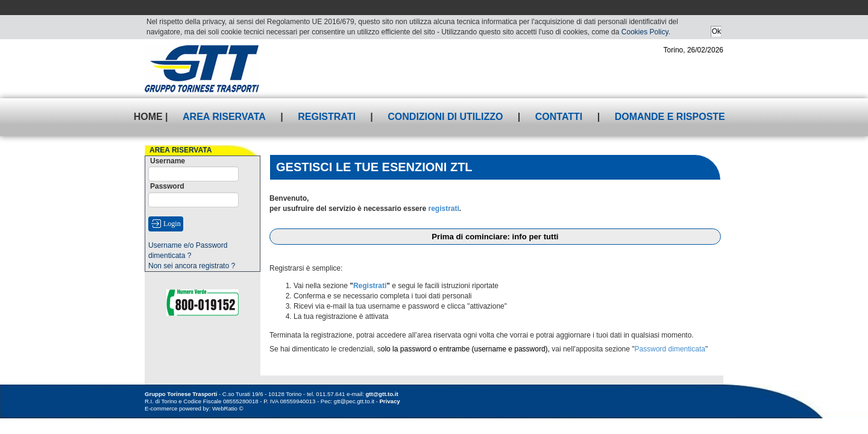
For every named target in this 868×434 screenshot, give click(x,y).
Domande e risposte (670, 117)
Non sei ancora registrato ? (192, 266)
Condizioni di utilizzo (445, 117)
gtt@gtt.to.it (382, 394)
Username (168, 161)
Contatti (559, 117)
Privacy (389, 401)
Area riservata (224, 117)
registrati (443, 209)
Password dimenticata (670, 349)
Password (167, 186)
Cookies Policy (645, 32)
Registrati (327, 117)
